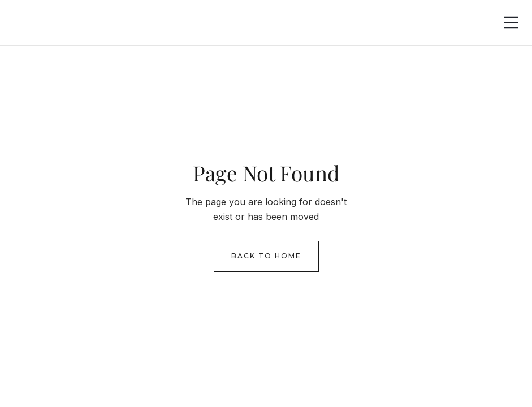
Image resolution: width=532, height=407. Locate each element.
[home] (42, 23)
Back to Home (266, 256)
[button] (511, 23)
